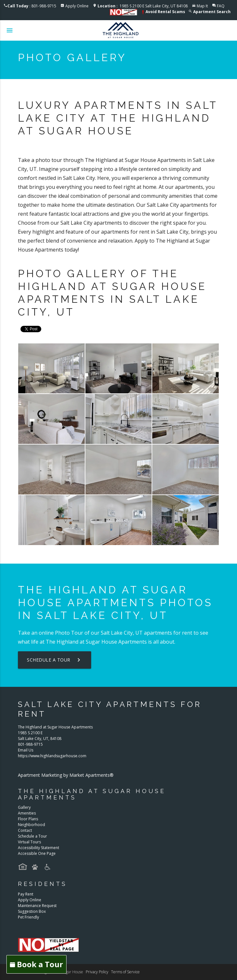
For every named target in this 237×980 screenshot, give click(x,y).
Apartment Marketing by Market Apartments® (66, 775)
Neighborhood (32, 825)
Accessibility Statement (39, 848)
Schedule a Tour (55, 660)
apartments (158, 633)
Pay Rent (26, 894)
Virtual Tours (29, 842)
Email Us (26, 750)
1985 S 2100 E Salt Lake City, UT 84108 (143, 6)
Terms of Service (125, 972)
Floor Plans (28, 819)
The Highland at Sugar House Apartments (96, 642)
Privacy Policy (97, 972)
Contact (25, 830)
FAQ (221, 6)
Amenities (27, 813)
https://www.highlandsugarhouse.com (52, 756)
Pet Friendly (28, 917)
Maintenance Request (37, 906)
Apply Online (77, 6)
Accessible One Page (37, 853)
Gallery (24, 807)
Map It (202, 6)
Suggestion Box (32, 911)
